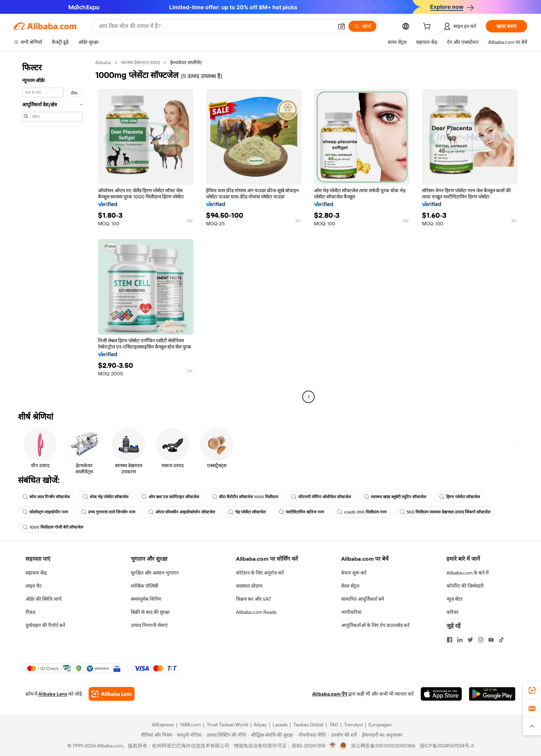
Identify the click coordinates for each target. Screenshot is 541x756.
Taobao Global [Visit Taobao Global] (308, 725)
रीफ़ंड (30, 612)
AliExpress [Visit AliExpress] (163, 725)
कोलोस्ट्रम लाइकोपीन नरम (45, 512)
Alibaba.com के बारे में (468, 573)
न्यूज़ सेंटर (455, 599)
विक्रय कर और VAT (254, 599)
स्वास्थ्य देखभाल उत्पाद (140, 62)
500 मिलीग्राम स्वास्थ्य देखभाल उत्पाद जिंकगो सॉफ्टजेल (445, 512)
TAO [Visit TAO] (334, 725)
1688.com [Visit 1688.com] (190, 725)
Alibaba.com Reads (256, 612)
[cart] (428, 27)
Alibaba (103, 62)
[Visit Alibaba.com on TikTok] (501, 640)
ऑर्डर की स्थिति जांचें (43, 599)
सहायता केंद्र (36, 573)
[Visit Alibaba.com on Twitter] (470, 640)
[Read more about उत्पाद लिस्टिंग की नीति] (225, 735)
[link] (532, 690)
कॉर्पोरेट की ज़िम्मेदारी (465, 586)
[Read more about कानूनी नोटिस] (188, 735)
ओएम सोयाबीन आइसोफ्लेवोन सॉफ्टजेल (182, 512)
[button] (342, 26)
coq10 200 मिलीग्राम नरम (362, 512)
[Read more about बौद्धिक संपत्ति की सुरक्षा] (271, 735)
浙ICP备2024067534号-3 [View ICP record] (447, 746)
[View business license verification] (333, 746)
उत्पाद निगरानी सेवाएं (149, 625)
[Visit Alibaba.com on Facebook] (450, 640)
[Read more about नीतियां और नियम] (155, 735)
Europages (380, 725)
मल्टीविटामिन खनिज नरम (301, 512)
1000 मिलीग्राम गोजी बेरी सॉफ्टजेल (53, 527)
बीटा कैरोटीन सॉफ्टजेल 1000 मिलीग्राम (245, 497)
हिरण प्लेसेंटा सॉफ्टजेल (460, 497)
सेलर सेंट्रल (350, 586)
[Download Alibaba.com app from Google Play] (492, 694)
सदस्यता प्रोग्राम (249, 586)
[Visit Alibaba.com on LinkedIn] (460, 640)
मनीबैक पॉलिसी (145, 586)
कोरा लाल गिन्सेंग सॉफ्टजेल (46, 497)
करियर (453, 612)
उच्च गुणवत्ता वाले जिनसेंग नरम (108, 512)
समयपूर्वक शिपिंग (146, 599)
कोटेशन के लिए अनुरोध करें (260, 573)
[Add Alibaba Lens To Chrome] (112, 694)
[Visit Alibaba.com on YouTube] (491, 640)
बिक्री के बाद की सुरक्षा (150, 612)
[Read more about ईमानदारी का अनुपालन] (381, 735)
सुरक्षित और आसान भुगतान (155, 573)
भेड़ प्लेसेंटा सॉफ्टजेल (247, 512)
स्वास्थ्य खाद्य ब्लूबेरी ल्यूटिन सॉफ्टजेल (395, 497)
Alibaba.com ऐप (330, 694)
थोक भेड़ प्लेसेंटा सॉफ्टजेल (106, 497)
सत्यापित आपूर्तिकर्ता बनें (363, 599)
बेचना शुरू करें (354, 573)
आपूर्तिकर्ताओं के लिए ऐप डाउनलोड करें (375, 625)
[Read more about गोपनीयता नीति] (311, 735)
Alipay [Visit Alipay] (260, 725)
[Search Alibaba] (215, 26)
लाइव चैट (34, 586)
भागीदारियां (351, 612)
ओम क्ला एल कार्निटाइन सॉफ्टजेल (170, 497)
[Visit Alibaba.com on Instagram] (481, 640)
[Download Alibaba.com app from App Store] (441, 694)
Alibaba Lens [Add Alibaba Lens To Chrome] (53, 694)
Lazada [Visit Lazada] (280, 725)
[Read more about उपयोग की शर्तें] (342, 735)
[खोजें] (362, 26)
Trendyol (353, 725)
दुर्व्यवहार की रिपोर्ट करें (45, 625)
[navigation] (52, 230)
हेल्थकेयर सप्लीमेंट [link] (186, 62)
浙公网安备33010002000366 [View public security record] (383, 746)
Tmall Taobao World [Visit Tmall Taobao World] (227, 725)
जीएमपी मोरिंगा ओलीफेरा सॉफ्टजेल (321, 497)
